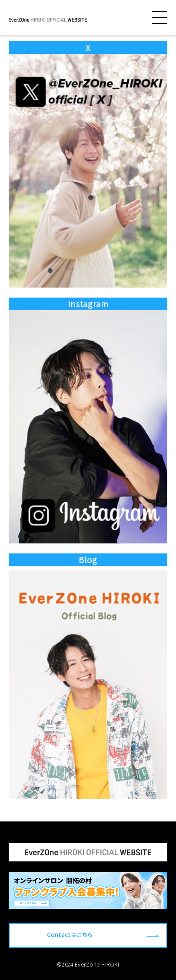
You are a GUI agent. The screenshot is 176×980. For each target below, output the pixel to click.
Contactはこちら (70, 934)
